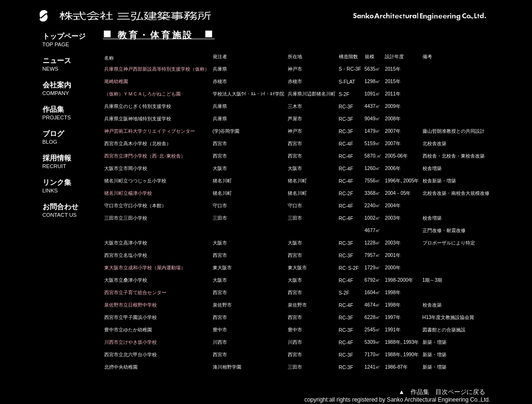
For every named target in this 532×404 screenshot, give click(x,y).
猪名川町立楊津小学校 (128, 193)
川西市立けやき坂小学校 (130, 342)
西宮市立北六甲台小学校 (130, 355)
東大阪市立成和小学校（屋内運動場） (145, 268)
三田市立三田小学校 (126, 218)
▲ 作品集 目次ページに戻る (442, 392)
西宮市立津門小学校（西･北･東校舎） (145, 156)
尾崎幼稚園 (116, 81)
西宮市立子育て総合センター (135, 292)
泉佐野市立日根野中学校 (130, 305)
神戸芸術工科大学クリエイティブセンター (150, 131)
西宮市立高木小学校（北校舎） (138, 144)
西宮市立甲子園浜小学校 (130, 317)
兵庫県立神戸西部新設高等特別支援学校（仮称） (157, 69)
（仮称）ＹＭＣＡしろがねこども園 (142, 94)
